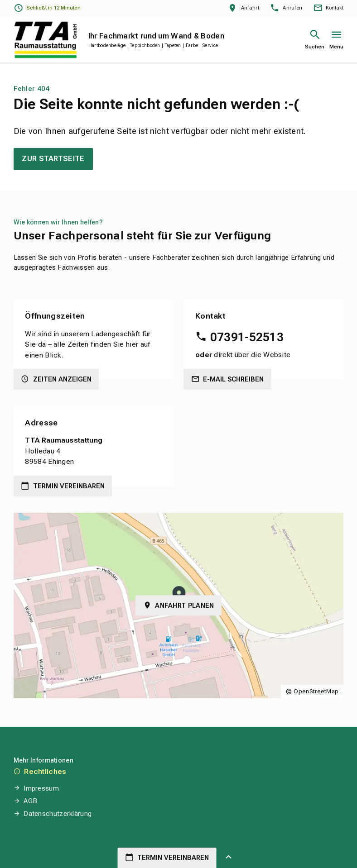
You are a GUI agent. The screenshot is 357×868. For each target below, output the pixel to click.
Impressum (41, 788)
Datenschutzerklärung (58, 814)
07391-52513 (247, 337)
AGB (30, 801)
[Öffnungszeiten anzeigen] (47, 8)
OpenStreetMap (316, 691)
